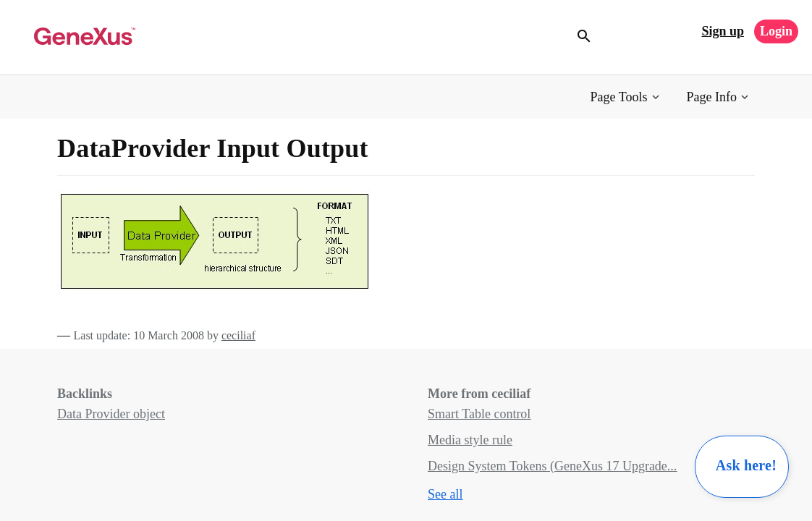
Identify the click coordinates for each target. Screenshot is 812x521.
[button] (626, 97)
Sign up (723, 31)
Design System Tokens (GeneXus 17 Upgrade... (552, 466)
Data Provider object (111, 414)
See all (445, 494)
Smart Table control (479, 414)
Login (776, 31)
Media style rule (470, 440)
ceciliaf (238, 335)
